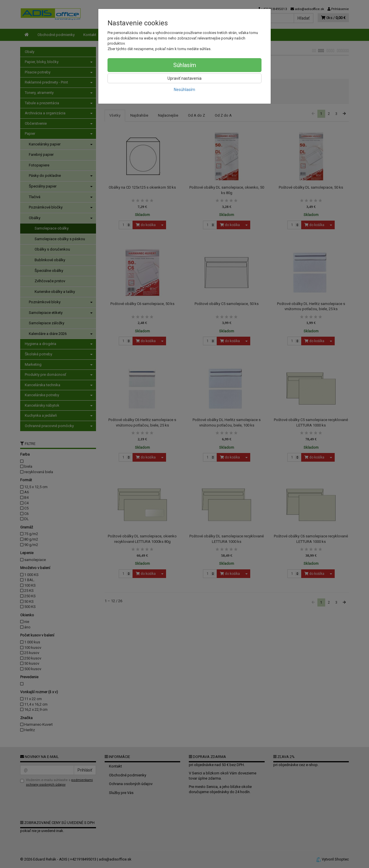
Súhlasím (185, 65)
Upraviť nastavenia (184, 78)
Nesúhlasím (184, 90)
